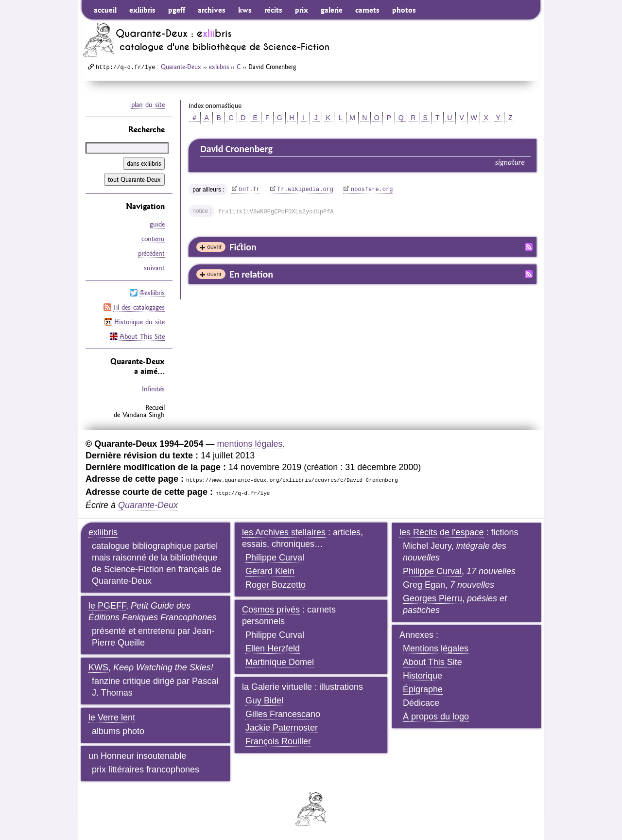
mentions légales (250, 444)
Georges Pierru (432, 598)
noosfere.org (372, 190)
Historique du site (139, 322)
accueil (105, 10)
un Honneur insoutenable (137, 756)
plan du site (148, 105)
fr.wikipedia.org (305, 190)
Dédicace (421, 703)
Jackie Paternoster (282, 728)
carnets (367, 10)
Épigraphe (423, 689)
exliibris (142, 10)
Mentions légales (436, 648)
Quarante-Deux (181, 67)
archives (212, 10)
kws (245, 10)
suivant (154, 268)
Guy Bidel (264, 700)
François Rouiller (278, 741)
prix (302, 10)
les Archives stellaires (284, 532)
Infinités (153, 389)
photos (404, 10)
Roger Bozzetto (276, 585)
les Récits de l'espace (442, 532)
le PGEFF (107, 606)
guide (157, 224)
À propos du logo (436, 717)
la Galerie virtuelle (277, 687)
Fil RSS (529, 247)
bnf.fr (250, 190)
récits (273, 10)
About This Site (142, 336)
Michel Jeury (427, 546)
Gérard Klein (270, 571)
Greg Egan (424, 585)
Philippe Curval (275, 558)
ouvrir (214, 247)
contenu (153, 239)
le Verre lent (112, 717)
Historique (423, 676)
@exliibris (152, 293)
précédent (151, 253)
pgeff (177, 10)
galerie (332, 10)
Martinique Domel (280, 662)
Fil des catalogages (139, 307)
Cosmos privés (271, 610)
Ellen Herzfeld (273, 648)
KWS (98, 667)
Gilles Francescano (283, 714)
